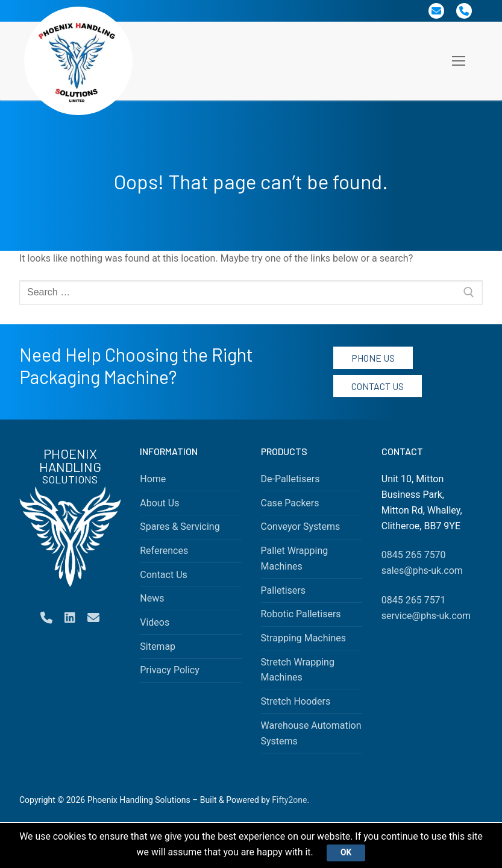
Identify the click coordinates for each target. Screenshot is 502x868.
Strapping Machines (304, 638)
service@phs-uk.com (426, 616)
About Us (159, 503)
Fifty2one (289, 800)
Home (153, 479)
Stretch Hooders (296, 701)
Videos (155, 622)
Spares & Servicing (180, 527)
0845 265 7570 (414, 555)
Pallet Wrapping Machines (295, 558)
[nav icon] (459, 61)
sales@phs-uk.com (422, 571)
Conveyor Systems (301, 527)
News (152, 598)
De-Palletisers (290, 479)
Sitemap (158, 646)
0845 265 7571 (414, 600)
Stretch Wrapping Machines (298, 670)
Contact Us (378, 386)
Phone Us (373, 358)
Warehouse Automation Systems (311, 733)
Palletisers (284, 590)
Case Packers (290, 503)
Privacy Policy (170, 670)
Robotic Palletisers (301, 614)
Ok (347, 852)
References (164, 551)
